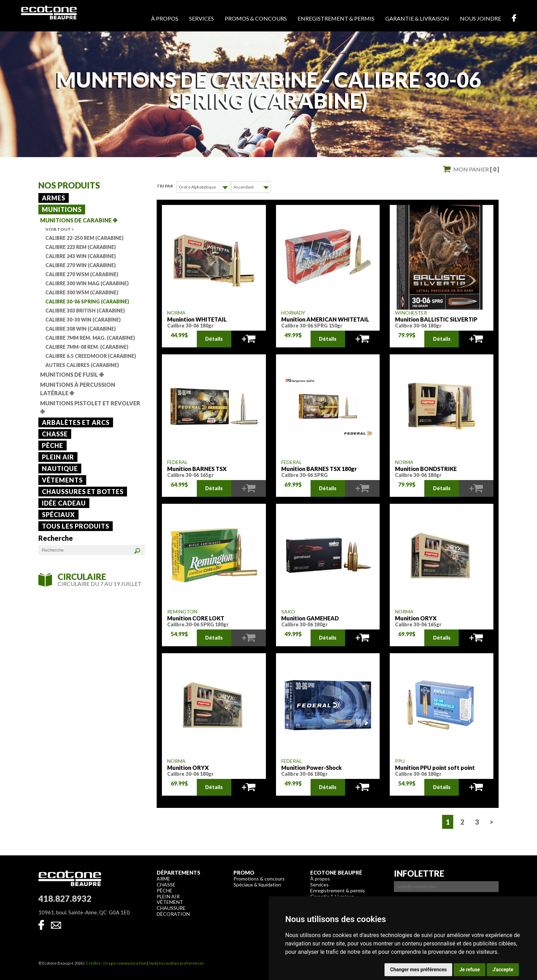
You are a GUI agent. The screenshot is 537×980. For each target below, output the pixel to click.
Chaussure (171, 908)
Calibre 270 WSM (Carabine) (82, 274)
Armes (54, 198)
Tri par (165, 186)
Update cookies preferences (176, 963)
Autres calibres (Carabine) (82, 365)
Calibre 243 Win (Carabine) (81, 256)
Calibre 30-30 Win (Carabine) (83, 320)
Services (202, 18)
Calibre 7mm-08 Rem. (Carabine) (87, 347)
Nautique (60, 469)
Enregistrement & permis (336, 18)
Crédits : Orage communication (116, 963)
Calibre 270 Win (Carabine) (81, 265)
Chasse (55, 434)
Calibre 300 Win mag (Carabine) (87, 283)
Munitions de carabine (79, 220)
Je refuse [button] (469, 970)
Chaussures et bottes (83, 492)
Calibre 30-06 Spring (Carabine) (87, 301)
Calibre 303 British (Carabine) (85, 311)
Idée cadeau (64, 503)
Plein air (58, 457)
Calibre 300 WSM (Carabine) (82, 292)
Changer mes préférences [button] (418, 970)
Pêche (53, 445)
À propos (165, 18)
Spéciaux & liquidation (257, 884)
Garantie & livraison (417, 18)
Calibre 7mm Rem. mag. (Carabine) (90, 338)
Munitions (62, 209)
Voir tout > (60, 229)
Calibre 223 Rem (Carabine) (81, 247)
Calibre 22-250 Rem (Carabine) (84, 238)
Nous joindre (480, 18)
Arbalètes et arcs (76, 422)
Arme (163, 878)
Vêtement (170, 902)
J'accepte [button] (503, 970)
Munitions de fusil (72, 374)
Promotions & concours (259, 878)
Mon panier (476, 169)
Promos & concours (256, 18)
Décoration (173, 913)
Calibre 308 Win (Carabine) (81, 329)
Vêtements (62, 480)
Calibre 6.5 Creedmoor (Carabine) (91, 356)
